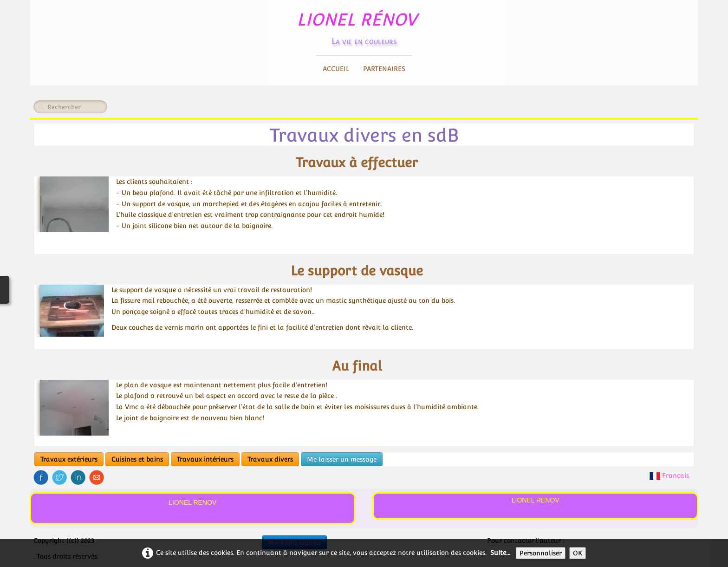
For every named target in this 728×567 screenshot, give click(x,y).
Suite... (500, 553)
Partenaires (384, 69)
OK (578, 553)
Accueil (336, 69)
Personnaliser (541, 553)
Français (670, 476)
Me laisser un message (342, 459)
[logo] (364, 26)
